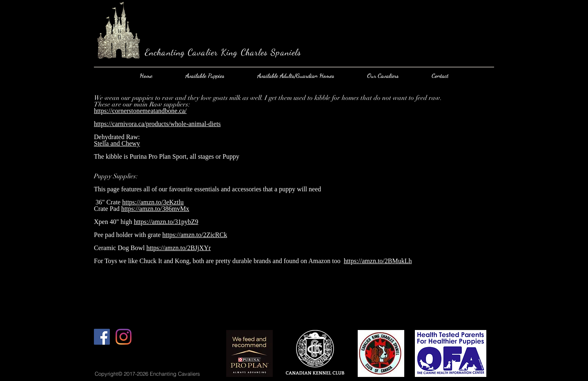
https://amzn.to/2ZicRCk (195, 235)
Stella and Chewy (117, 143)
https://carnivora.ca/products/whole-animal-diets (157, 124)
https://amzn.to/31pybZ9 (166, 222)
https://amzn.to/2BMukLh (378, 261)
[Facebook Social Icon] (102, 337)
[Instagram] (124, 337)
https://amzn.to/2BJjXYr (178, 248)
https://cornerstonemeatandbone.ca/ (140, 111)
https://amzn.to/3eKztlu (153, 202)
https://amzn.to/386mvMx (155, 209)
